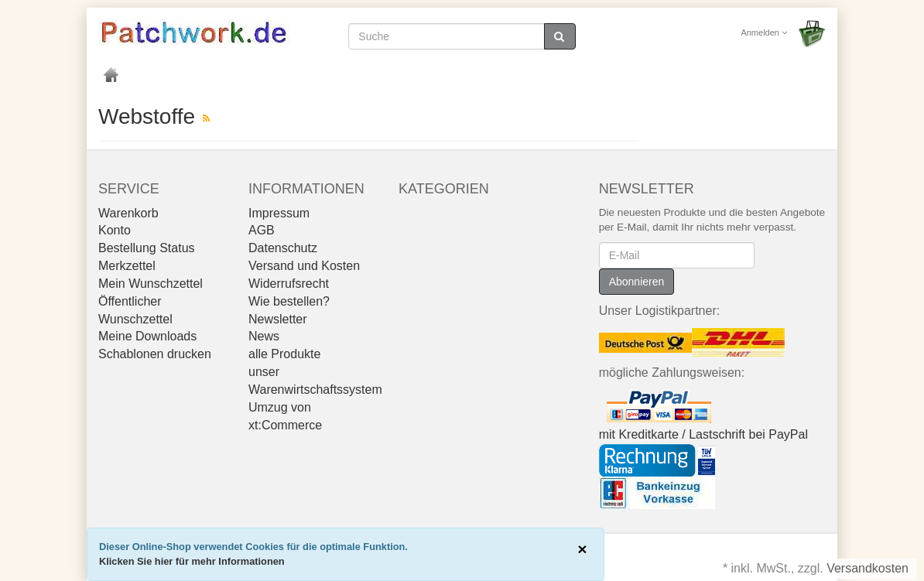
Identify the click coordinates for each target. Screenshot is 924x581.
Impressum (279, 213)
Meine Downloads (147, 336)
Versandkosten (868, 568)
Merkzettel (127, 266)
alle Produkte (284, 354)
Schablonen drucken (155, 354)
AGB (262, 230)
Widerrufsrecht (289, 284)
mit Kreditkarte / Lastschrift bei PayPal (703, 434)
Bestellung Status (147, 248)
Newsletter (278, 319)
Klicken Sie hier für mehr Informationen (192, 561)
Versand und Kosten (304, 266)
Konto (115, 230)
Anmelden (764, 32)
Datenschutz (283, 248)
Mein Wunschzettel (151, 284)
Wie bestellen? (289, 301)
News (264, 336)
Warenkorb (128, 213)
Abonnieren (637, 282)
